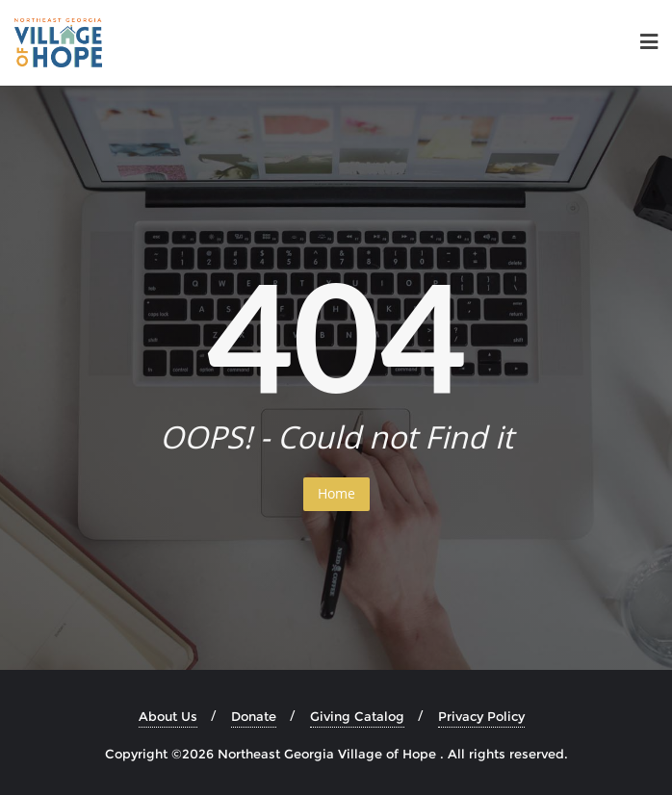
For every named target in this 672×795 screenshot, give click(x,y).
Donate (254, 716)
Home (336, 493)
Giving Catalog (357, 716)
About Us (168, 716)
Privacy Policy (481, 716)
